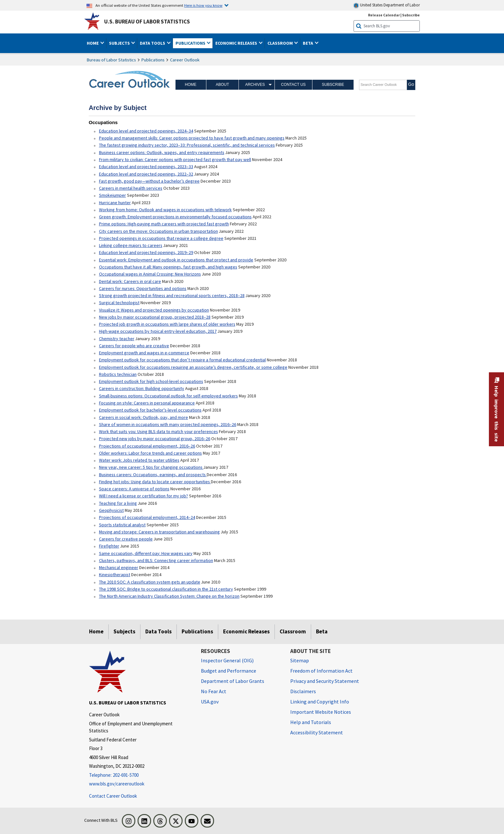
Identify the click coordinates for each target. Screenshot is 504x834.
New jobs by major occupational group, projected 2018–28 (155, 317)
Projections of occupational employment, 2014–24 (147, 517)
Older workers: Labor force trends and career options (150, 453)
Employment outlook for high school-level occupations (151, 381)
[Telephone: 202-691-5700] (140, 775)
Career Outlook (185, 60)
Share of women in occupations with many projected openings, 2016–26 (168, 424)
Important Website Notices (321, 712)
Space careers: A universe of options (134, 489)
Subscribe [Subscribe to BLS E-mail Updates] (411, 15)
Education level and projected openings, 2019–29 (146, 252)
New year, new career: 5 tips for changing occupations (151, 467)
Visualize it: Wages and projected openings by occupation (154, 310)
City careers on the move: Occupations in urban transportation (158, 231)
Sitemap (300, 660)
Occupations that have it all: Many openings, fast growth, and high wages (168, 267)
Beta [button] (308, 43)
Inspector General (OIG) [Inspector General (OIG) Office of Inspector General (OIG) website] (227, 660)
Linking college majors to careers (131, 245)
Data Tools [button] (153, 43)
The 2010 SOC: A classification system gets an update (150, 582)
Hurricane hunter (115, 203)
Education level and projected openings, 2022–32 (146, 174)
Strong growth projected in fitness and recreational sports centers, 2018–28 (172, 295)
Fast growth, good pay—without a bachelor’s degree (149, 181)
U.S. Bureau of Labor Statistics (147, 22)
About (222, 85)
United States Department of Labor (387, 5)
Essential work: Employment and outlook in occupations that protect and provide (176, 260)
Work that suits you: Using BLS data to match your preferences (158, 431)
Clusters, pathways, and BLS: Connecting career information (156, 560)
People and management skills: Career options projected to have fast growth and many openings (192, 138)
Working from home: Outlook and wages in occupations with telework (165, 210)
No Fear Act (214, 691)
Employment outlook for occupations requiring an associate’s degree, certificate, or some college (193, 367)
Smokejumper (113, 195)
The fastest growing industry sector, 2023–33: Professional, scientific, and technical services (187, 145)
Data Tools (158, 631)
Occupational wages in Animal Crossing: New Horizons (150, 274)
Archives (255, 85)
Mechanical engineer (119, 567)
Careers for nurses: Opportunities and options (143, 288)
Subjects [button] (120, 43)
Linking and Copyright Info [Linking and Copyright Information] (320, 702)
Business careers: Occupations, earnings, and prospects (153, 475)
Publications (153, 60)
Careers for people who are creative (134, 346)
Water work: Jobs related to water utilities (139, 460)
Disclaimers (303, 691)
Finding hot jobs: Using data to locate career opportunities (155, 482)
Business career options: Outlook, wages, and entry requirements (162, 152)
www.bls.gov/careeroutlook (117, 784)
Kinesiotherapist (115, 575)
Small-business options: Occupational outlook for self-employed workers (168, 396)
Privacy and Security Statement (325, 681)
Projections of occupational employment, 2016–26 (147, 446)
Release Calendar (384, 15)
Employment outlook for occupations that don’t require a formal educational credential (182, 360)
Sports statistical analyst (122, 525)
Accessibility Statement (317, 732)
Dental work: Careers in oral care (130, 281)
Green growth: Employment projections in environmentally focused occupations (175, 217)
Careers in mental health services (131, 188)
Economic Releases (246, 631)
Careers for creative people (126, 539)
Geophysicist (111, 510)
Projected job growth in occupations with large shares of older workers (167, 324)
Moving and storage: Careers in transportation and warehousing (159, 532)
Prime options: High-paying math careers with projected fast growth (164, 224)
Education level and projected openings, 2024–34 (146, 131)
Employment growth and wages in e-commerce (144, 353)
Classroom (293, 631)
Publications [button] (191, 43)
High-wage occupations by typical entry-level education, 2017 (158, 331)
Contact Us (293, 85)
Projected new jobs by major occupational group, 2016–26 (155, 439)
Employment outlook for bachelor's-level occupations (150, 410)
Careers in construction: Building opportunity (142, 388)
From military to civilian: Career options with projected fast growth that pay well (175, 159)
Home (191, 85)
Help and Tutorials (311, 722)
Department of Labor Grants (233, 681)
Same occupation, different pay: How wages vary (146, 553)
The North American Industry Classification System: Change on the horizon (169, 596)
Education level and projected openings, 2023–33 (146, 167)
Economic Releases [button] (237, 43)
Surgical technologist (119, 303)
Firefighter (109, 546)
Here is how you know (203, 5)
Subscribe (333, 85)
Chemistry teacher (117, 339)
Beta (322, 631)
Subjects (124, 631)
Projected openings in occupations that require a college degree (161, 238)
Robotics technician (118, 374)
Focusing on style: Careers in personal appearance (147, 403)
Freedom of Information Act (321, 671)
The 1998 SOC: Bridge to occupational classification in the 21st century (166, 589)
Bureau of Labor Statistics (111, 60)
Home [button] (93, 43)
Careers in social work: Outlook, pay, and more (144, 417)
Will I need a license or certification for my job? (144, 496)
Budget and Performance (229, 671)
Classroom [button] (281, 43)
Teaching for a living (118, 503)
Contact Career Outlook (113, 796)
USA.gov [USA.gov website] (210, 702)
